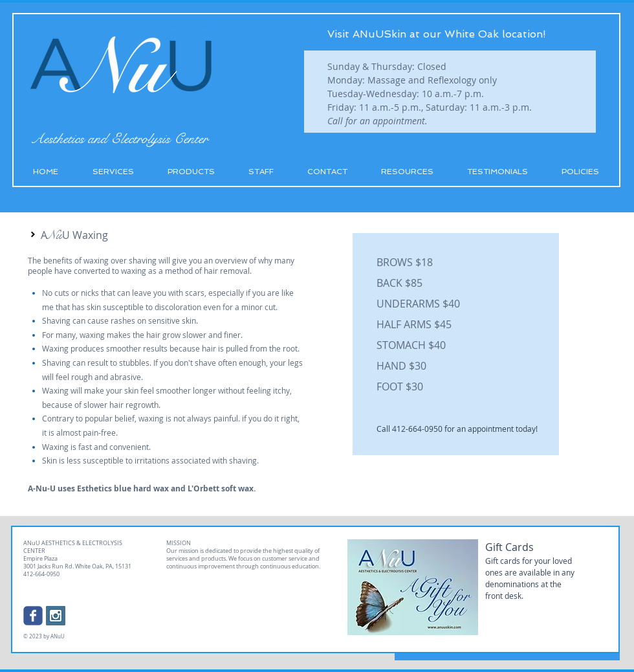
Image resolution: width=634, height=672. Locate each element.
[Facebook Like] (100, 612)
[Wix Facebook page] (33, 616)
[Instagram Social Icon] (56, 616)
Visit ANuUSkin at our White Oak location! (437, 34)
